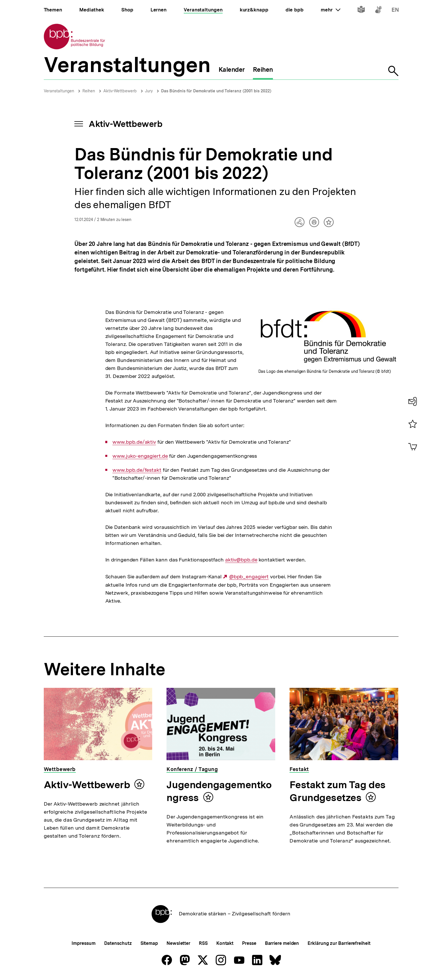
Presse (249, 943)
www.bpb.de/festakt (137, 470)
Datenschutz (118, 943)
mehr (330, 10)
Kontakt (225, 943)
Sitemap (149, 943)
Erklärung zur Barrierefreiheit (339, 943)
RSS (203, 943)
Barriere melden (282, 943)
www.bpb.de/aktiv (134, 442)
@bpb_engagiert (249, 577)
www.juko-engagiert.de (140, 456)
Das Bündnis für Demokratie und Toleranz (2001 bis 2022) (216, 91)
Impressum (83, 943)
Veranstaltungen (59, 91)
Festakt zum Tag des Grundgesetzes (337, 791)
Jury (149, 91)
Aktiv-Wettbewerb (120, 91)
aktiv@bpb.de (241, 560)
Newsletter (178, 943)
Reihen (89, 91)
